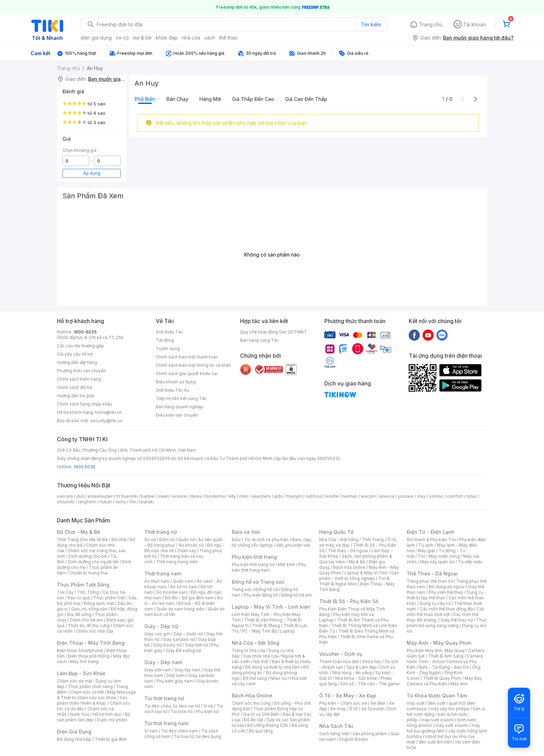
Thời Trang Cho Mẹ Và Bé (82, 540)
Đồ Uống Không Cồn (268, 725)
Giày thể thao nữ (457, 620)
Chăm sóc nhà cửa (95, 631)
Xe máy (338, 709)
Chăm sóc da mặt (75, 681)
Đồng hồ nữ (267, 589)
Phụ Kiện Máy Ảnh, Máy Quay (436, 650)
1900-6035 (85, 332)
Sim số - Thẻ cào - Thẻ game (370, 684)
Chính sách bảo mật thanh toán (187, 357)
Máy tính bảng (84, 662)
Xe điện (378, 703)
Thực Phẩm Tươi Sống (83, 585)
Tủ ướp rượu (470, 562)
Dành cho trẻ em (87, 620)
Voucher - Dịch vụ (341, 654)
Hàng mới (210, 99)
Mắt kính (286, 564)
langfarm (87, 502)
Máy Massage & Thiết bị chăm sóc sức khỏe (96, 695)
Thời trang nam (163, 573)
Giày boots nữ (167, 645)
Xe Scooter (373, 709)
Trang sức (242, 589)
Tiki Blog (165, 340)
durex (196, 496)
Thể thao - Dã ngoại (348, 551)
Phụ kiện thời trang (254, 557)
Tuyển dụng (168, 349)
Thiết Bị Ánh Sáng (446, 656)
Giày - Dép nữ (161, 626)
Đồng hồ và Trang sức (258, 582)
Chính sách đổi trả (75, 387)
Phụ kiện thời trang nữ (253, 564)
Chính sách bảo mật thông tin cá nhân (193, 365)
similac (436, 496)
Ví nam (151, 731)
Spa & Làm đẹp (362, 667)
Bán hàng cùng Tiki (259, 340)
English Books (354, 739)
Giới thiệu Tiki (169, 332)
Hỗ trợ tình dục (107, 714)
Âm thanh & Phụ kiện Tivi (431, 540)
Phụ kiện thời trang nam (269, 567)
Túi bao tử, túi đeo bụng (198, 736)
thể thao (228, 38)
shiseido (66, 502)
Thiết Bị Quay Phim (442, 678)
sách (210, 38)
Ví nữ (208, 706)
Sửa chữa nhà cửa (261, 656)
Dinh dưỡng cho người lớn (93, 562)
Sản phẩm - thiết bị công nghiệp (359, 576)
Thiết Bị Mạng (266, 625)
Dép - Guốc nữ (188, 634)
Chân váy (187, 551)
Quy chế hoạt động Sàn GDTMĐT (274, 332)
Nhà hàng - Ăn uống (352, 673)
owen (163, 496)
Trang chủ (431, 24)
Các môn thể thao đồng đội (447, 609)
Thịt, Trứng (88, 592)
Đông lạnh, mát (99, 603)
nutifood (314, 496)
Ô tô (353, 709)
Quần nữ (186, 540)
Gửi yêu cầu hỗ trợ (75, 354)
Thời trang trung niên (177, 562)
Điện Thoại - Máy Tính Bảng (91, 643)
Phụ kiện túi (207, 711)
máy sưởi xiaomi (452, 725)
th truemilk (127, 496)
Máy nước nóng (444, 556)
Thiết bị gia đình (111, 739)
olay (421, 496)
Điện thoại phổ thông (89, 656)
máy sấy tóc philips (450, 709)
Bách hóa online (349, 567)
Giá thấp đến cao (253, 99)
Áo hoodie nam (172, 592)
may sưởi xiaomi (437, 720)
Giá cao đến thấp (306, 99)
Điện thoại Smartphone (80, 650)
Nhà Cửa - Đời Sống (256, 643)
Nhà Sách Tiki (336, 726)
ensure (180, 496)
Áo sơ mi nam (184, 587)
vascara (65, 496)
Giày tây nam (188, 670)
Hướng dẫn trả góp (76, 396)
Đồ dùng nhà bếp (74, 739)
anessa (387, 496)
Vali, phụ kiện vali (293, 545)
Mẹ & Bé (357, 562)
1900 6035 (84, 467)
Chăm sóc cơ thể (87, 692)
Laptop (288, 631)
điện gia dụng (96, 38)
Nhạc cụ (278, 678)
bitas (472, 496)
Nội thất (261, 662)
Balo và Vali (246, 532)
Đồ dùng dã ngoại (447, 587)
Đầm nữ (167, 540)
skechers (261, 496)
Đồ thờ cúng (255, 678)
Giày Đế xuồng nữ (183, 650)
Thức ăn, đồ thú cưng (89, 625)
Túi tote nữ (181, 711)
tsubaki (147, 502)
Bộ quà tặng (261, 731)
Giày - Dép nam (163, 662)
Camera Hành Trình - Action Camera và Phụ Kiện (445, 662)
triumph (294, 496)
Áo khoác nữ (191, 545)
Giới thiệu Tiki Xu (172, 390)
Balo (236, 540)
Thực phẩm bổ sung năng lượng (447, 623)
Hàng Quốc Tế (336, 532)
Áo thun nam (157, 581)
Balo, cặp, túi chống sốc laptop (272, 542)
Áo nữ (150, 540)
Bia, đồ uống (79, 614)
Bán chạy (177, 99)
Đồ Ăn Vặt (254, 720)
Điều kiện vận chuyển (177, 415)
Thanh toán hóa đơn (339, 662)
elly (232, 496)
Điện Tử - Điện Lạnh (431, 532)
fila (133, 502)
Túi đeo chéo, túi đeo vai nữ (172, 706)
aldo (279, 496)
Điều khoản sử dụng (176, 382)
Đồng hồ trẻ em (297, 595)
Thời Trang (373, 540)
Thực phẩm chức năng (90, 687)
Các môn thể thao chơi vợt (446, 612)
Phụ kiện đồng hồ (261, 595)
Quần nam (183, 581)
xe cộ (122, 38)
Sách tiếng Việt (334, 734)
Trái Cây (65, 592)
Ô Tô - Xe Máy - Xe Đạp (348, 696)
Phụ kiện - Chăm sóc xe (343, 703)
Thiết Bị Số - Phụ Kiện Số (349, 601)
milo (244, 496)
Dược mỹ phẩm (112, 720)
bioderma (215, 496)
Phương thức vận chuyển (81, 371)
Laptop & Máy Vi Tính (366, 573)
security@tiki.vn (106, 421)
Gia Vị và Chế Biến (261, 714)
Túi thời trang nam (166, 723)
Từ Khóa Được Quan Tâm (437, 696)
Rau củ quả (79, 598)
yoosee (406, 496)
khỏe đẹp (167, 38)
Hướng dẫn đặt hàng (77, 362)
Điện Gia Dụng (74, 732)
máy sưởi (416, 703)
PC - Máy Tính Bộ (259, 631)
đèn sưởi (437, 703)
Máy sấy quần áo (437, 562)
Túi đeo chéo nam (180, 731)
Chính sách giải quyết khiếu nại (187, 373)
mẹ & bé (142, 38)
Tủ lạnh (426, 545)
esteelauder (100, 496)
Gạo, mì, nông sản (89, 609)
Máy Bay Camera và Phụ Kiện (444, 681)
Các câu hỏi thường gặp (80, 346)
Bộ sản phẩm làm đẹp (93, 717)
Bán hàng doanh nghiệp (180, 407)
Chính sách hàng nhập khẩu (84, 404)
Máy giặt (426, 551)
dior (80, 496)
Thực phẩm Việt (109, 598)
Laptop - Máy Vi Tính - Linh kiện (271, 607)
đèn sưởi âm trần (435, 742)
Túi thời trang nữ (164, 698)
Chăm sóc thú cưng (251, 703)
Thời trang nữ (161, 532)
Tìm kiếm (371, 24)
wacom (368, 496)
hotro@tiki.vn (108, 412)
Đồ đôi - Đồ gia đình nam (189, 598)
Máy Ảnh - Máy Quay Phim (439, 643)
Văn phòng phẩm (370, 734)
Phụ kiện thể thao (446, 592)
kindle (332, 496)
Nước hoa (80, 714)
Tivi (422, 556)
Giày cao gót (157, 634)
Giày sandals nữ (179, 639)
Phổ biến (145, 99)
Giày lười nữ (196, 645)
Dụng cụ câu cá (435, 603)
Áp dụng (92, 173)
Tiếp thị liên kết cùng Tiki (181, 398)
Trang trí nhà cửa (248, 650)
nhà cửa (191, 38)
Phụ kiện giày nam (175, 681)
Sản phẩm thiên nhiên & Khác (92, 700)
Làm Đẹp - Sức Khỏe (81, 673)
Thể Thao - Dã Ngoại (432, 573)
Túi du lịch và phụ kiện (266, 540)
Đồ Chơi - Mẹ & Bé (79, 532)
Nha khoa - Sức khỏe (356, 678)
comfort (455, 496)
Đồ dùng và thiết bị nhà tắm (273, 667)
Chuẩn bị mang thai (89, 573)
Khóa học (372, 662)
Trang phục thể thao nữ (430, 581)
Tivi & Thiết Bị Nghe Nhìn (354, 581)
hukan (106, 502)
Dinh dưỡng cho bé (88, 556)
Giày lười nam (158, 670)
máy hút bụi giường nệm (443, 728)
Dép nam (176, 675)
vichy (121, 502)
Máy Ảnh (459, 684)
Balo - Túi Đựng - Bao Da (444, 667)
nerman (350, 496)
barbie (147, 496)
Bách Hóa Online (252, 696)
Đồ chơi (119, 540)
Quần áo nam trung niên (180, 609)
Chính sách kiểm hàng (79, 379)
